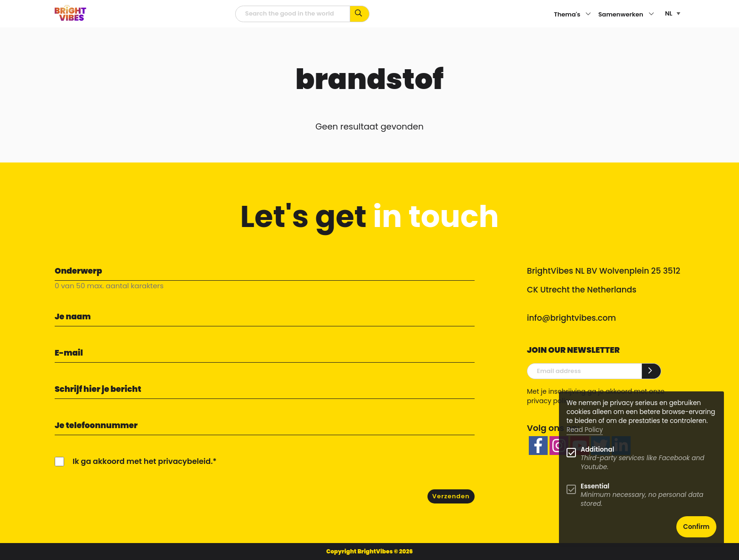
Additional (597, 450)
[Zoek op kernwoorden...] (360, 14)
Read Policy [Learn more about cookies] (585, 430)
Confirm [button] (697, 527)
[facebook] (538, 446)
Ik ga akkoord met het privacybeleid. (143, 461)
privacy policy (550, 401)
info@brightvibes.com (571, 318)
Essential (595, 486)
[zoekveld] (293, 14)
